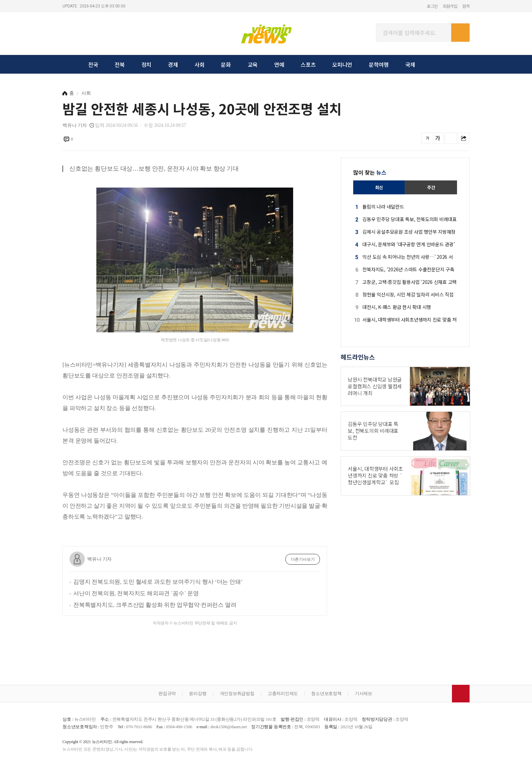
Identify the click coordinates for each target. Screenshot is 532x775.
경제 (173, 64)
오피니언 (342, 64)
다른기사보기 (303, 559)
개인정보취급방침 (237, 693)
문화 (226, 64)
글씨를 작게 (427, 138)
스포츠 (308, 64)
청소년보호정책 (326, 693)
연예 (279, 64)
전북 (120, 64)
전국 (93, 64)
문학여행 (379, 64)
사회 (199, 64)
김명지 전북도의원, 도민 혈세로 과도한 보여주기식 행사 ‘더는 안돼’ (158, 582)
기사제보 (364, 693)
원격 (466, 6)
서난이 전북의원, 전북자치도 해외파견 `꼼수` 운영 (136, 593)
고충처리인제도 (283, 693)
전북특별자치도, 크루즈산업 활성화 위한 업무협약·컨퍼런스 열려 (155, 605)
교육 (253, 64)
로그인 (432, 6)
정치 (147, 64)
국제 (411, 64)
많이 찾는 (370, 172)
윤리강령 (198, 693)
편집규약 (167, 693)
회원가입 (450, 6)
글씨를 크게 (438, 138)
